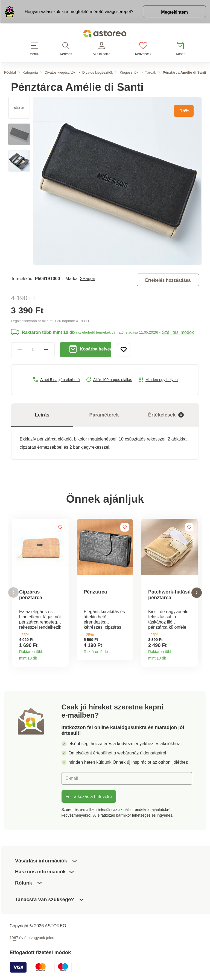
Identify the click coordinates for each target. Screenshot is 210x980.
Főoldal (10, 72)
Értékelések (166, 415)
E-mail (72, 778)
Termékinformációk (62, 656)
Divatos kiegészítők (60, 72)
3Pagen (88, 278)
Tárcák (150, 72)
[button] (13, 593)
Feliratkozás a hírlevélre (89, 796)
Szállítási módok (178, 332)
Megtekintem (174, 12)
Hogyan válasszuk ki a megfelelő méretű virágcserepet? (79, 11)
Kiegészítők (129, 72)
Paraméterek (104, 415)
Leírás (42, 415)
